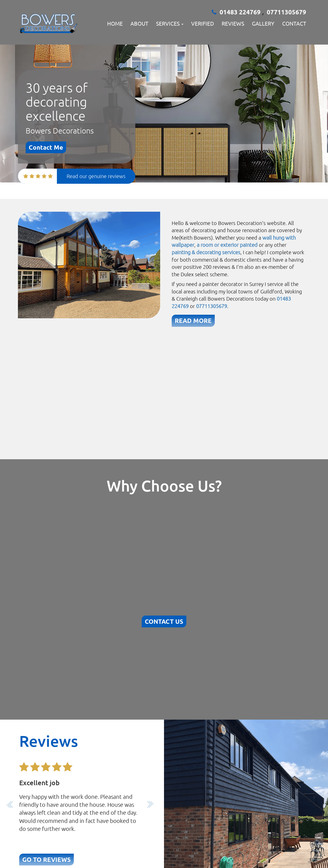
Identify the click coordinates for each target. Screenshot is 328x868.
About (139, 23)
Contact (294, 23)
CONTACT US (164, 621)
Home (115, 23)
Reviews (233, 23)
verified (203, 23)
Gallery (263, 23)
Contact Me (46, 147)
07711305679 (286, 12)
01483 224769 (241, 12)
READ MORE (193, 320)
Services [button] (170, 23)
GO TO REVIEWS (47, 859)
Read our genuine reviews (96, 176)
